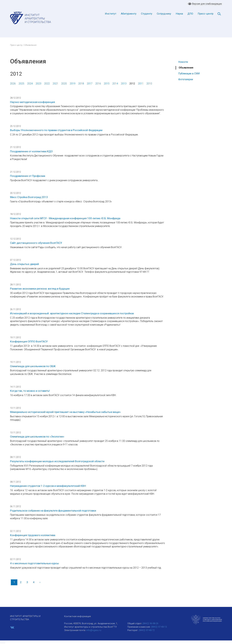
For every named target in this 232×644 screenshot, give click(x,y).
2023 (38, 84)
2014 (115, 84)
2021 (55, 84)
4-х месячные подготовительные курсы (34, 563)
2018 (81, 84)
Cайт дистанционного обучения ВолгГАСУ (36, 243)
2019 (73, 84)
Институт (111, 14)
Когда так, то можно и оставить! (30, 391)
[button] (3, 642)
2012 (132, 84)
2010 (149, 84)
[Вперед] (40, 582)
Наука (179, 14)
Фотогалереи (186, 79)
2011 (141, 84)
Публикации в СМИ (189, 74)
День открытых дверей (24, 264)
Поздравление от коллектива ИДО (31, 151)
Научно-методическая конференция (32, 102)
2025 (21, 84)
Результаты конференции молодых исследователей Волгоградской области (57, 461)
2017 (90, 84)
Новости (183, 62)
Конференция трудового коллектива (33, 535)
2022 (47, 84)
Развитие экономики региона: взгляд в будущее (40, 289)
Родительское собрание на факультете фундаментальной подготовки (53, 511)
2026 (13, 84)
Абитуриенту (129, 14)
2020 (64, 84)
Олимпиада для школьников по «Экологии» (37, 437)
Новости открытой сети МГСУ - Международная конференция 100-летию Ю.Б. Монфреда (65, 218)
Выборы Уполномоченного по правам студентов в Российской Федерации (56, 130)
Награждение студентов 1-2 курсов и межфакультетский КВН (48, 486)
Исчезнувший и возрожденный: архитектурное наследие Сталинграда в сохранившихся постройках (72, 313)
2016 (98, 84)
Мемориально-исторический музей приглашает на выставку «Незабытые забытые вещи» (65, 412)
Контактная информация (77, 616)
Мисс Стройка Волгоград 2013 (29, 197)
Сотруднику (164, 14)
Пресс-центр (206, 14)
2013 (124, 84)
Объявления (186, 68)
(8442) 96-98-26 (150, 623)
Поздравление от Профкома (28, 176)
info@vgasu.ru (94, 630)
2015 (107, 84)
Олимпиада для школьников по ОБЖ (33, 366)
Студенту (147, 14)
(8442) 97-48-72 (147, 630)
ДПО (190, 14)
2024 (30, 84)
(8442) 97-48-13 (159, 627)
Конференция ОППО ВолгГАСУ (29, 341)
